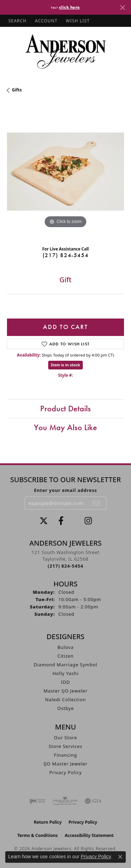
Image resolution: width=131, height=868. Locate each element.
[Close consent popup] (120, 857)
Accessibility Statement (89, 835)
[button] (17, 21)
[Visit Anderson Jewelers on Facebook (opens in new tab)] (61, 521)
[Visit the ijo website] (37, 801)
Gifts (17, 90)
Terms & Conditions (37, 835)
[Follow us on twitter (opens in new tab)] (44, 521)
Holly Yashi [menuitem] (65, 673)
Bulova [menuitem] (65, 647)
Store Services (65, 746)
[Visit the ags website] (65, 801)
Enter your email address (65, 490)
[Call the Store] (66, 566)
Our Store (65, 738)
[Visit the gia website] (93, 801)
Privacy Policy (65, 772)
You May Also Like (65, 427)
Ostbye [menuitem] (66, 708)
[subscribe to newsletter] (97, 503)
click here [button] (70, 7)
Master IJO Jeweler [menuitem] (65, 691)
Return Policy (48, 822)
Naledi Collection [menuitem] (65, 699)
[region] (65, 171)
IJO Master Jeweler (65, 764)
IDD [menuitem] (66, 682)
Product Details (65, 408)
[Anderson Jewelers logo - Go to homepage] (65, 51)
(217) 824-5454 (65, 255)
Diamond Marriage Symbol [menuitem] (65, 665)
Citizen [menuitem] (65, 656)
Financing (65, 755)
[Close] (122, 8)
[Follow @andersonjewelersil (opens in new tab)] (88, 521)
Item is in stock (66, 365)
